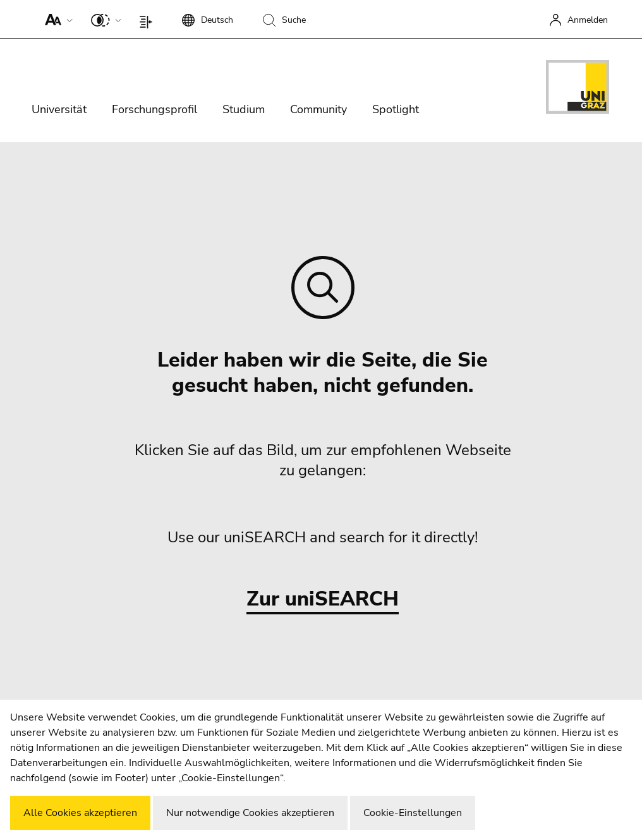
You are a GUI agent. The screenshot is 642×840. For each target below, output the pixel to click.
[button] (56, 19)
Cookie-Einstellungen (413, 813)
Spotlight (396, 109)
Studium (244, 109)
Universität (59, 109)
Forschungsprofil (154, 109)
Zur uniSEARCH (323, 600)
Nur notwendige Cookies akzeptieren (250, 813)
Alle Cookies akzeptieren (80, 813)
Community (318, 109)
